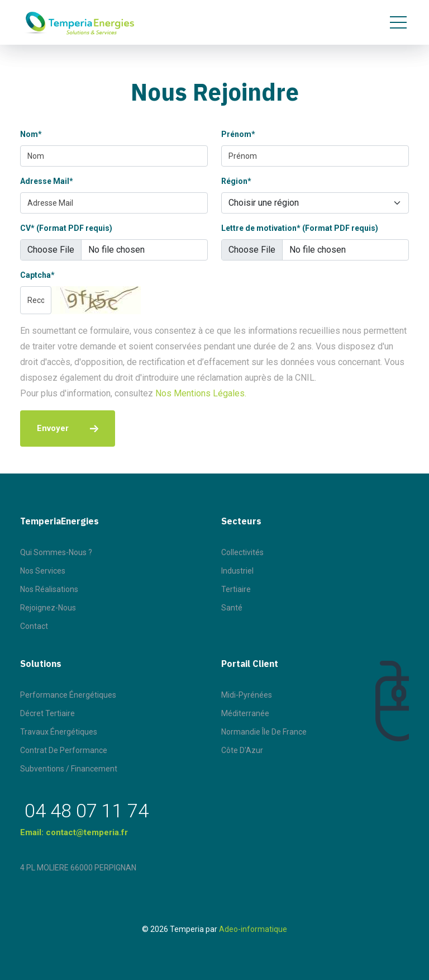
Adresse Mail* (47, 181)
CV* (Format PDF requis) (66, 228)
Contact (34, 626)
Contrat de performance (64, 750)
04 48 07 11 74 (87, 811)
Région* (236, 181)
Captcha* (37, 275)
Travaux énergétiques (59, 732)
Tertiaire (236, 589)
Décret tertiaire (47, 713)
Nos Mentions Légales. (201, 393)
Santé (232, 608)
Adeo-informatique (253, 929)
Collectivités (242, 552)
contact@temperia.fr (87, 832)
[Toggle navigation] (398, 22)
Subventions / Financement (69, 769)
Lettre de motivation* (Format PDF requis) (300, 228)
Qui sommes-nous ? (56, 552)
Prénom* (238, 134)
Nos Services (43, 571)
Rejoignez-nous (48, 608)
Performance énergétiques (68, 695)
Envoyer (68, 428)
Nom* (31, 134)
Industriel (237, 571)
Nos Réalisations (49, 589)
